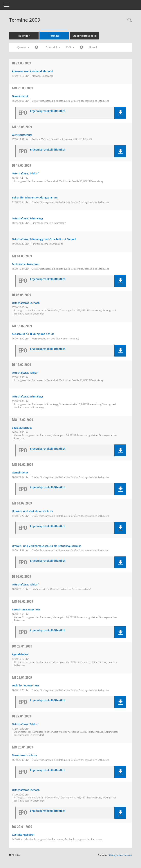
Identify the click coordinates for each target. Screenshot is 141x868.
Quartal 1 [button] (53, 47)
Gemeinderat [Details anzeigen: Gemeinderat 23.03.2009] (20, 96)
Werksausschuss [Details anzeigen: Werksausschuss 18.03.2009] (22, 135)
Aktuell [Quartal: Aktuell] (93, 47)
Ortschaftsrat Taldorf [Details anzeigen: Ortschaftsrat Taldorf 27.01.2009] (25, 724)
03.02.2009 (21, 576)
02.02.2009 (22, 601)
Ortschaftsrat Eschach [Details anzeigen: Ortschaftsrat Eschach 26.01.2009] (26, 790)
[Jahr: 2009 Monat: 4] (81, 47)
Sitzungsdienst (120, 855)
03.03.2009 (21, 295)
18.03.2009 (22, 127)
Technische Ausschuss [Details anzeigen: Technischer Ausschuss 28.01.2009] (26, 685)
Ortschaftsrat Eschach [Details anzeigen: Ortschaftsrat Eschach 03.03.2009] (26, 303)
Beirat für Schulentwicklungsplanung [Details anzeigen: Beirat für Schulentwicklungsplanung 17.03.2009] (35, 197)
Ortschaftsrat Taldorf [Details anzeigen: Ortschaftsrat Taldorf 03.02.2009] (25, 584)
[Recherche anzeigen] (129, 20)
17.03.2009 (21, 165)
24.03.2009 (21, 63)
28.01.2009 (22, 677)
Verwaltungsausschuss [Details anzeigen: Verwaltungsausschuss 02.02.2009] (26, 609)
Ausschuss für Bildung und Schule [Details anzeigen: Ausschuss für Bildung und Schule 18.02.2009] (33, 334)
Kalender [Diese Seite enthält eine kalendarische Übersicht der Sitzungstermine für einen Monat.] (24, 36)
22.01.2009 (22, 827)
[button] (120, 113)
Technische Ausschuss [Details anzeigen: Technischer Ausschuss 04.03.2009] (26, 264)
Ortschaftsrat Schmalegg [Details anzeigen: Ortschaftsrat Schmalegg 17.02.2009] (27, 396)
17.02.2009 (21, 365)
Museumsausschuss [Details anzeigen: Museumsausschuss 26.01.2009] (24, 755)
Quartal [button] (23, 47)
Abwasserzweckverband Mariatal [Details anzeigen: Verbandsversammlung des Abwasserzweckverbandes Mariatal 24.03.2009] (32, 71)
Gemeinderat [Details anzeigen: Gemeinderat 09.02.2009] (20, 472)
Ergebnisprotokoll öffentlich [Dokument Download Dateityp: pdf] (48, 111)
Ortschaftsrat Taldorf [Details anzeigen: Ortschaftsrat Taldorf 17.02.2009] (25, 373)
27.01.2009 (21, 716)
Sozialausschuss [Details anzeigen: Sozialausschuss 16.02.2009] (22, 428)
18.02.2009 (22, 326)
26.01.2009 (22, 747)
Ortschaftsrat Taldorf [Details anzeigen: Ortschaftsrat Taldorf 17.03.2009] (25, 173)
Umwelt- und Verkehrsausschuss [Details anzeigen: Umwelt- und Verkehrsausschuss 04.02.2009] (32, 511)
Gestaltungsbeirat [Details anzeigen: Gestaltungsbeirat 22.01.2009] (23, 835)
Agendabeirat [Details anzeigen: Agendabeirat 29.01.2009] (20, 654)
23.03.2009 (22, 88)
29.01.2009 (22, 646)
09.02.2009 (22, 464)
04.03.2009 (22, 256)
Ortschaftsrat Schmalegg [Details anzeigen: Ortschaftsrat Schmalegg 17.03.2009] (27, 218)
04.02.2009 (22, 503)
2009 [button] (70, 47)
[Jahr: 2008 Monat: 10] (36, 47)
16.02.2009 (22, 420)
